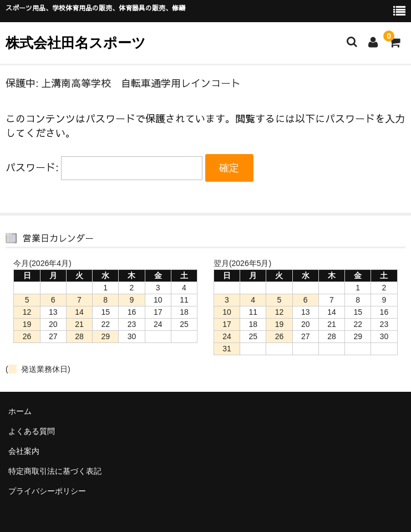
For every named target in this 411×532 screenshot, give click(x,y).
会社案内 (24, 451)
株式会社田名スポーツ (76, 43)
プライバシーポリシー (47, 491)
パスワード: (104, 167)
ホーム (20, 411)
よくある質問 (32, 431)
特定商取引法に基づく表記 (55, 471)
